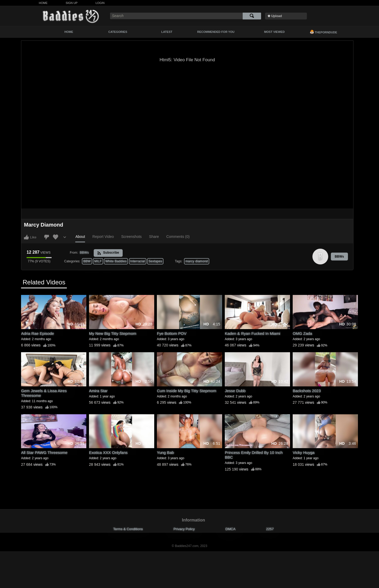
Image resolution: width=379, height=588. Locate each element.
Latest (167, 32)
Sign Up (71, 3)
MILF (98, 261)
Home (43, 3)
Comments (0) (178, 237)
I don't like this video (47, 237)
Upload (276, 16)
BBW (87, 261)
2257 (270, 529)
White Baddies (116, 261)
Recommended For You (216, 32)
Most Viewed (274, 32)
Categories (118, 32)
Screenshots (132, 237)
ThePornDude (323, 32)
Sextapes (155, 261)
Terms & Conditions (128, 529)
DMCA (230, 529)
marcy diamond (197, 261)
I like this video (26, 237)
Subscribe (108, 253)
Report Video (103, 237)
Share (154, 237)
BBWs (339, 257)
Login (100, 3)
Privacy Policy (184, 529)
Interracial (138, 261)
